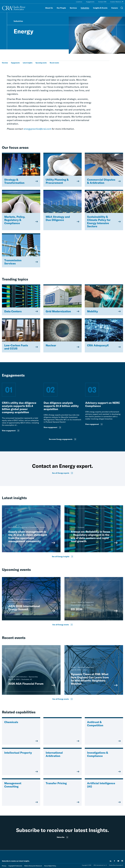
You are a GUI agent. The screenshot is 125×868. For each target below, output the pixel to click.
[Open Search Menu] (122, 8)
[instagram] (122, 861)
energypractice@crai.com (37, 129)
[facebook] (114, 861)
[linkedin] (111, 861)
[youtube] (118, 861)
